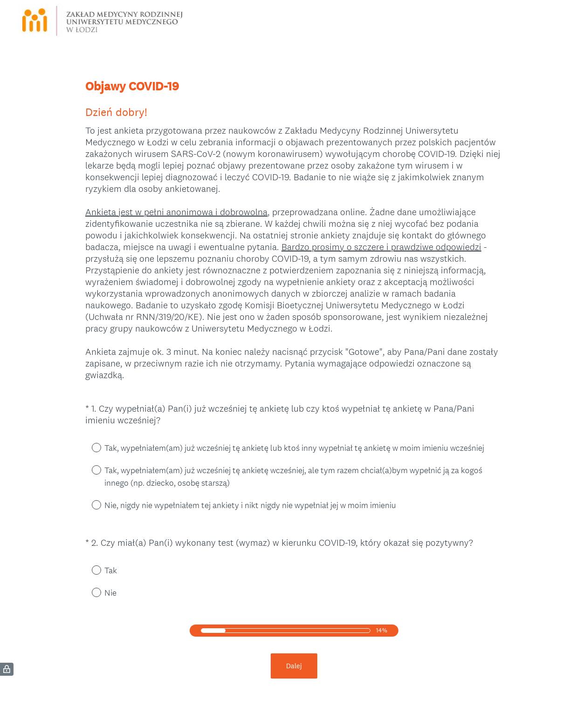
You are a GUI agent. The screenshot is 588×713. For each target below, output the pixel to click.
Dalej (294, 666)
